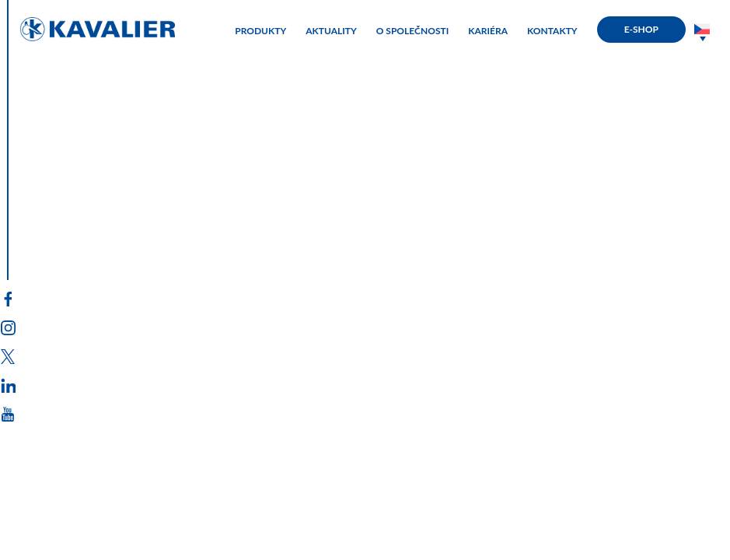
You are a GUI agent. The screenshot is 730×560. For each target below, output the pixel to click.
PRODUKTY (260, 31)
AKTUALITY (331, 31)
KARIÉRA (488, 31)
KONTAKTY (552, 31)
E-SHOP (641, 29)
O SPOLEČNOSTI (412, 31)
